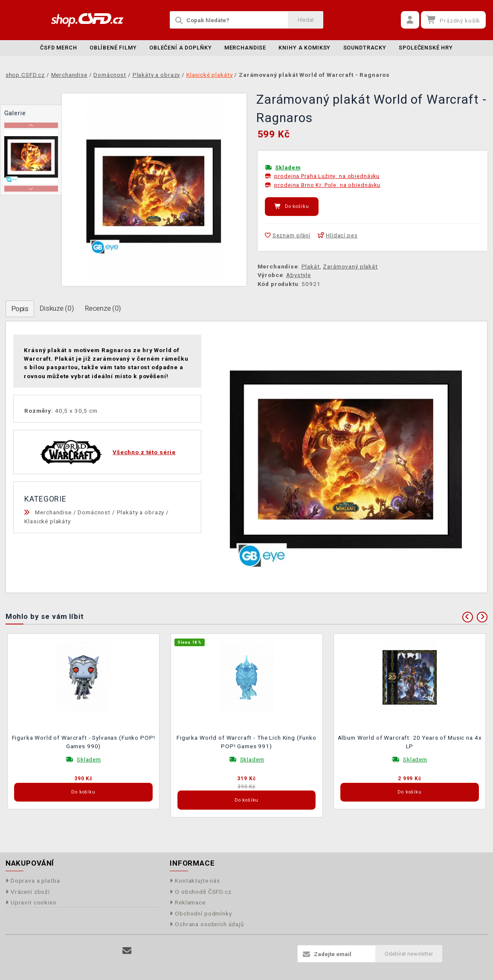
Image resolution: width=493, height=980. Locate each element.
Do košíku (292, 207)
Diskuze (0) (57, 308)
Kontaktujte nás (195, 881)
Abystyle (299, 275)
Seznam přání (288, 235)
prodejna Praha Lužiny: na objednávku (327, 176)
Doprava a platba (33, 881)
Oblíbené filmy (113, 48)
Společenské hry (426, 48)
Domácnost (94, 512)
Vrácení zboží (28, 892)
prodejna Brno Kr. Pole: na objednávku (327, 185)
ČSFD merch (59, 48)
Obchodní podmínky (201, 913)
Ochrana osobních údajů (207, 924)
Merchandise (245, 48)
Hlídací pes (338, 235)
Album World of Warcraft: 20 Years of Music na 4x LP (410, 742)
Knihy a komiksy (304, 48)
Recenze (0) (103, 308)
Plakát (311, 266)
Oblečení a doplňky (180, 48)
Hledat (306, 20)
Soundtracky (365, 48)
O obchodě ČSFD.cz (201, 892)
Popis (20, 309)
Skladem (288, 168)
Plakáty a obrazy (141, 512)
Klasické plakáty (48, 521)
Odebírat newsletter (409, 954)
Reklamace (188, 902)
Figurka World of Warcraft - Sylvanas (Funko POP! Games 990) (84, 742)
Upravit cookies (31, 902)
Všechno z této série (144, 452)
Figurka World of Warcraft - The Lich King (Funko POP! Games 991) (246, 742)
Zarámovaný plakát (350, 266)
